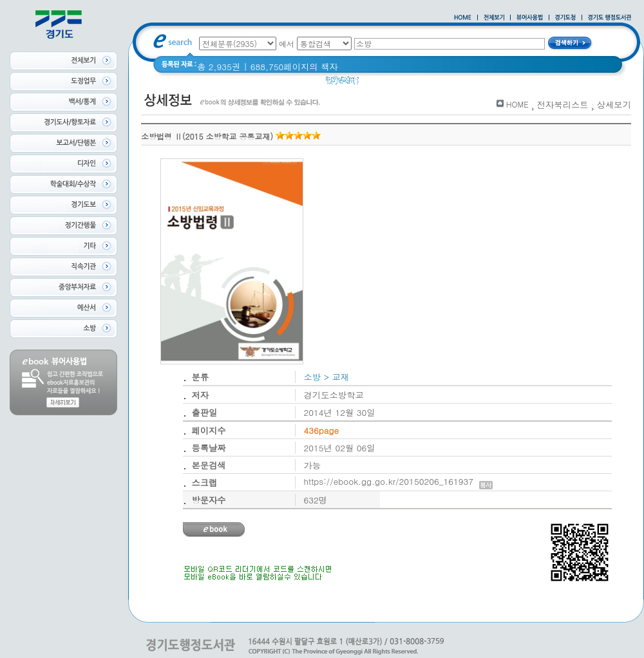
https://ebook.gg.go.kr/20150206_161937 (398, 481)
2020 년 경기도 (397, 83)
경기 (446, 83)
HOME (517, 104)
